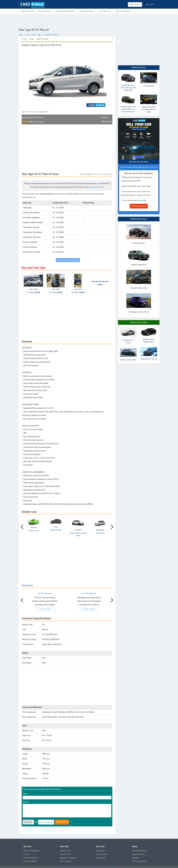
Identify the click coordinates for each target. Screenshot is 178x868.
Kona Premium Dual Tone (78, 534)
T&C (133, 861)
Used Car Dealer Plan (65, 11)
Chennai (63, 854)
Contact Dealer (45, 609)
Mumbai (63, 851)
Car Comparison (101, 854)
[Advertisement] (89, 21)
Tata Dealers (27, 585)
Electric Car (34, 531)
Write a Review (107, 122)
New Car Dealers (123, 11)
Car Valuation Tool (96, 187)
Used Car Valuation (30, 861)
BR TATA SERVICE (89, 594)
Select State (135, 4)
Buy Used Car (45, 11)
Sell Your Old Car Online (139, 162)
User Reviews (42, 39)
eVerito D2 (100, 533)
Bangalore (63, 858)
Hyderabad (72, 858)
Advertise (135, 858)
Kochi (69, 854)
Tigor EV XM (56, 530)
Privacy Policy (141, 861)
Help (134, 851)
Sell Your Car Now (139, 206)
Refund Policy (142, 851)
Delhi (61, 861)
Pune (69, 851)
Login (150, 4)
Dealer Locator (101, 858)
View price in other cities (68, 260)
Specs (32, 39)
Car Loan (27, 854)
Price (25, 39)
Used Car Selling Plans (31, 851)
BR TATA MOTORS (45, 594)
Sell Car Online (27, 11)
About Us (135, 854)
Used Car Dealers (87, 11)
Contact (143, 854)
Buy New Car (105, 11)
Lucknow (68, 861)
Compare (105, 117)
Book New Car (101, 851)
